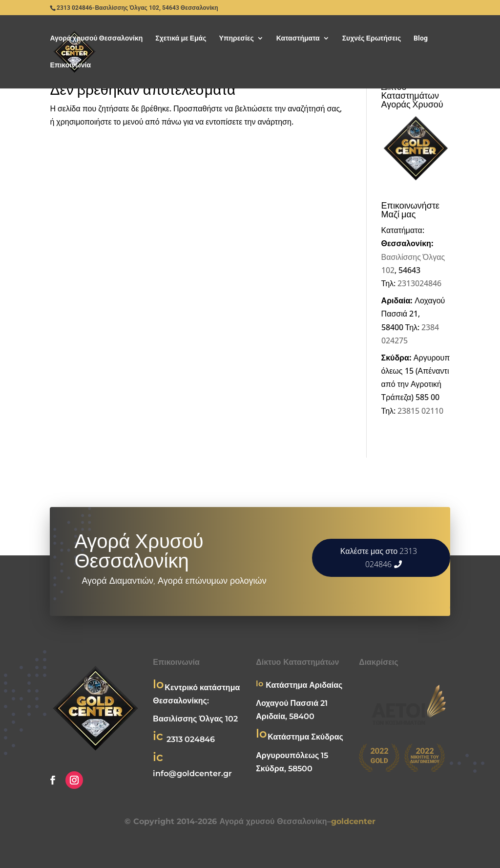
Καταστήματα (298, 38)
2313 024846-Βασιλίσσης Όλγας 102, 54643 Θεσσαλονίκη (137, 8)
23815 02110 (420, 411)
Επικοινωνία (70, 65)
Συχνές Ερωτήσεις (372, 38)
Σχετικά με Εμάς (181, 38)
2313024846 (419, 283)
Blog (421, 38)
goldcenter (353, 821)
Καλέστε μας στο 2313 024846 (379, 558)
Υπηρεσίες (236, 38)
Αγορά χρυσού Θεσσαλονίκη (96, 38)
